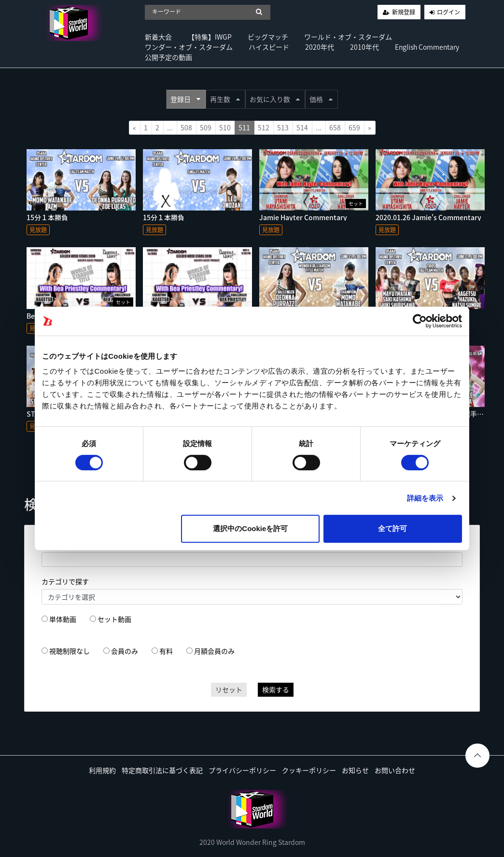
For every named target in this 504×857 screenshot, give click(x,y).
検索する (276, 689)
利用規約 (102, 770)
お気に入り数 (275, 99)
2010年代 (364, 47)
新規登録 (404, 12)
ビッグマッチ (268, 37)
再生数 (225, 99)
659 (354, 127)
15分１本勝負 (47, 217)
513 (283, 127)
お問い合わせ (395, 770)
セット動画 (114, 619)
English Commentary (427, 47)
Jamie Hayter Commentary (303, 217)
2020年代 (320, 47)
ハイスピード (269, 47)
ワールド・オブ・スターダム (348, 37)
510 (225, 127)
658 (335, 127)
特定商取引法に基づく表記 (162, 770)
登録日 (185, 99)
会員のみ (125, 651)
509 (206, 127)
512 (264, 127)
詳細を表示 (425, 498)
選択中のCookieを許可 (250, 528)
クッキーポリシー (309, 770)
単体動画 (63, 619)
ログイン (448, 12)
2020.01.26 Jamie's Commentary (428, 217)
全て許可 (392, 528)
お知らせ (355, 770)
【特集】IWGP (210, 37)
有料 (166, 651)
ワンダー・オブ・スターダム (189, 47)
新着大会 (158, 37)
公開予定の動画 (168, 57)
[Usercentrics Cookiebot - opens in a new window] (420, 321)
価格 (321, 99)
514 (302, 127)
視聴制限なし (70, 651)
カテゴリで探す (65, 581)
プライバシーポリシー (242, 770)
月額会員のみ (214, 651)
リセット (229, 689)
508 (186, 127)
